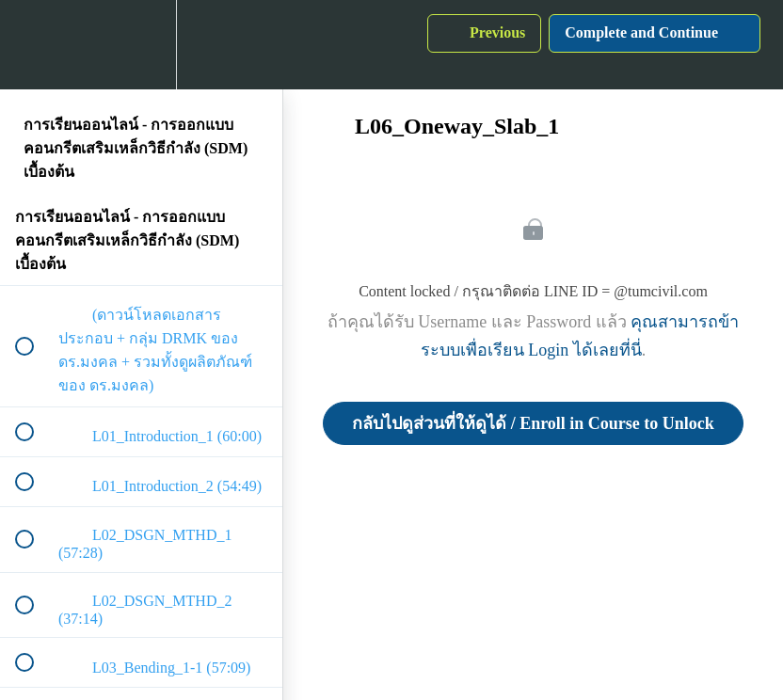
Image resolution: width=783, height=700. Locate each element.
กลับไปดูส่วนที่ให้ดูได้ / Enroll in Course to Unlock (533, 423)
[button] (35, 45)
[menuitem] (141, 45)
